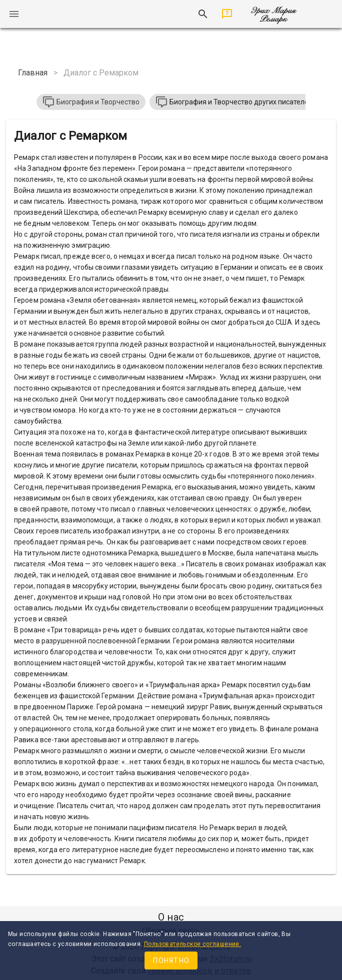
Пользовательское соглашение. (192, 944)
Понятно (171, 961)
